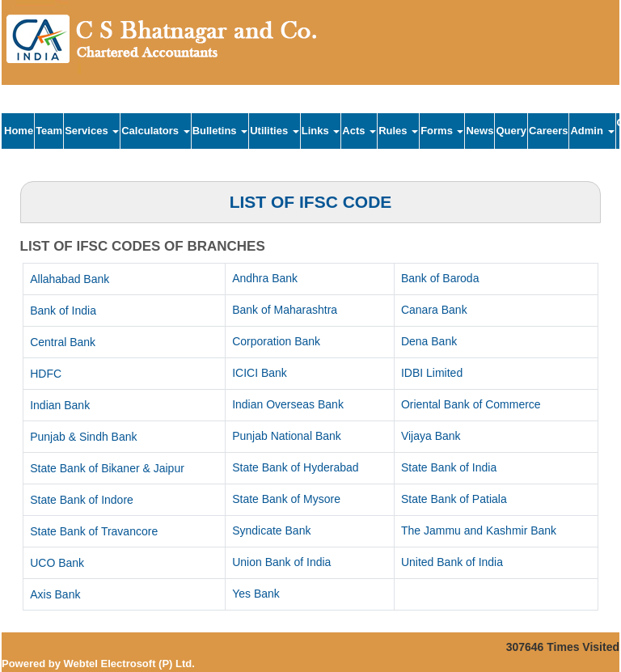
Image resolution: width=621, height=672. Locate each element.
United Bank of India (452, 562)
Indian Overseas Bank (288, 404)
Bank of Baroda (440, 278)
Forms (442, 131)
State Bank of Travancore (94, 531)
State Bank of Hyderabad (295, 467)
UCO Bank (57, 563)
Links (321, 131)
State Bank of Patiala (454, 499)
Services (92, 131)
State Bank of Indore (82, 500)
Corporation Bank (276, 341)
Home (19, 131)
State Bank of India (449, 467)
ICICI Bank (260, 373)
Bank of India (63, 311)
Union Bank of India (281, 562)
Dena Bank (429, 341)
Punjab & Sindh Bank (83, 437)
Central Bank (63, 342)
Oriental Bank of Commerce (471, 404)
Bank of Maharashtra (285, 310)
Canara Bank (434, 310)
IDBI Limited (432, 373)
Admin (592, 131)
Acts (359, 131)
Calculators (155, 131)
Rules (398, 131)
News (479, 131)
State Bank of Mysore (286, 499)
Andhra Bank (265, 278)
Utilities (275, 131)
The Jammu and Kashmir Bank (479, 530)
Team (49, 131)
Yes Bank (256, 594)
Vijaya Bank (431, 436)
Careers (548, 131)
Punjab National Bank (287, 436)
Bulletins (220, 131)
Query (511, 131)
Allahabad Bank (70, 279)
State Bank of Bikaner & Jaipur (107, 468)
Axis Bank (55, 594)
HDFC (46, 374)
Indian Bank (60, 405)
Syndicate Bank (271, 530)
